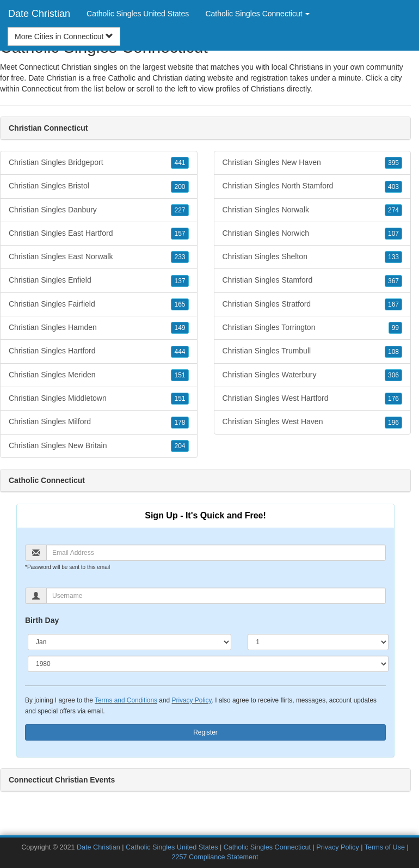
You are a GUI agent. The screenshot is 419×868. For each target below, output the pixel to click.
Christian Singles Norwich (313, 234)
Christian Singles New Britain (99, 446)
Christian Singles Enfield (99, 280)
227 (180, 210)
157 (180, 234)
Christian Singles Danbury (99, 210)
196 (393, 423)
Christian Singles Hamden (99, 328)
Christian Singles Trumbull (313, 351)
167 (393, 304)
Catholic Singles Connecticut (267, 847)
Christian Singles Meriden (99, 375)
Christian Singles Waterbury (313, 375)
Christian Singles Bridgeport (99, 163)
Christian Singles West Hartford (313, 399)
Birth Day (42, 620)
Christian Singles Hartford (99, 351)
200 (180, 187)
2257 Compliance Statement (215, 857)
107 (393, 234)
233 (180, 257)
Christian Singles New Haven (313, 163)
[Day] (318, 642)
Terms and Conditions (126, 700)
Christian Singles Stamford (313, 280)
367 (393, 281)
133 (393, 257)
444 (180, 352)
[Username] (216, 596)
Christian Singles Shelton (313, 257)
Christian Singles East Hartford (99, 234)
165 (180, 304)
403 (393, 187)
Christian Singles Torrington (313, 328)
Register (205, 732)
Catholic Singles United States (138, 14)
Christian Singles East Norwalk (99, 257)
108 (393, 352)
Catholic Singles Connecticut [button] (257, 14)
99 (395, 328)
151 (180, 375)
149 (180, 328)
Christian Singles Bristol (99, 186)
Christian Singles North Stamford (313, 186)
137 (180, 281)
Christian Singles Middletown (99, 399)
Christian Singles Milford (99, 422)
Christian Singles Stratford (313, 304)
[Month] (130, 642)
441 (180, 163)
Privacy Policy (191, 700)
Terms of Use (385, 847)
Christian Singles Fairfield (99, 304)
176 (393, 399)
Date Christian (39, 14)
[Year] (208, 664)
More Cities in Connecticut (64, 36)
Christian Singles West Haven (313, 422)
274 (393, 210)
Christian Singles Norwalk (313, 210)
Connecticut (42, 89)
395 (393, 163)
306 (393, 375)
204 (180, 446)
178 (180, 423)
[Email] (216, 553)
